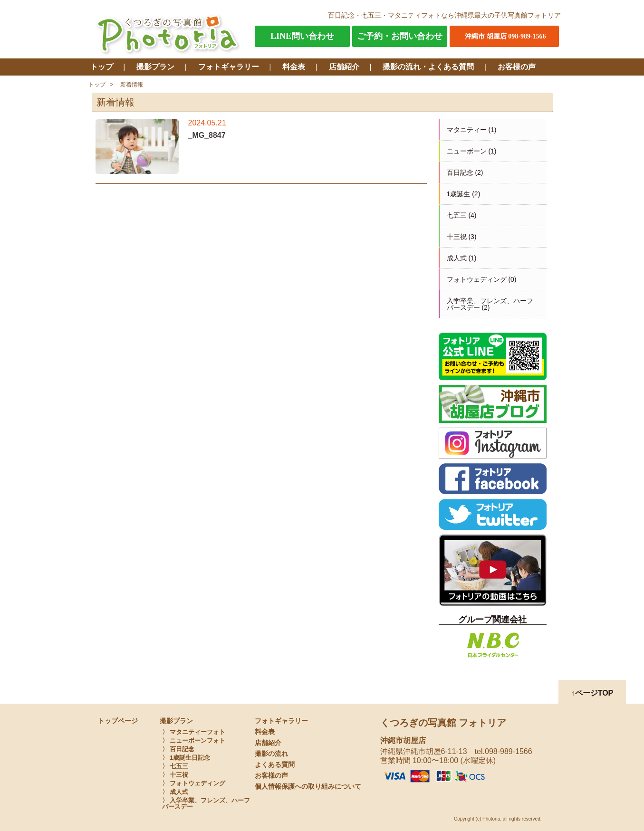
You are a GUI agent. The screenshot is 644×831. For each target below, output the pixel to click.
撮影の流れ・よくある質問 (428, 67)
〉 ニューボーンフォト (194, 740)
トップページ (118, 721)
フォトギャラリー (229, 67)
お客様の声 (517, 67)
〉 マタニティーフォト (194, 732)
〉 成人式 (175, 792)
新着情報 (132, 85)
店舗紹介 (344, 67)
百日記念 (460, 172)
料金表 (294, 67)
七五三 (457, 215)
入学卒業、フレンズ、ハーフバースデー (490, 304)
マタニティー (467, 130)
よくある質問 (275, 765)
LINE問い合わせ (302, 36)
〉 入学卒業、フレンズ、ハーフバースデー (206, 803)
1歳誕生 (459, 194)
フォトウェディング (477, 279)
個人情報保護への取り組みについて (308, 787)
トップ (102, 67)
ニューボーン (467, 151)
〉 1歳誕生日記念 (186, 758)
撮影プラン (155, 67)
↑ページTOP (592, 693)
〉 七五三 (175, 766)
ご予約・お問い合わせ (400, 36)
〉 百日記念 (178, 749)
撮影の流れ (271, 754)
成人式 (457, 258)
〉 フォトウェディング (194, 783)
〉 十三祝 (175, 775)
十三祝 (457, 237)
